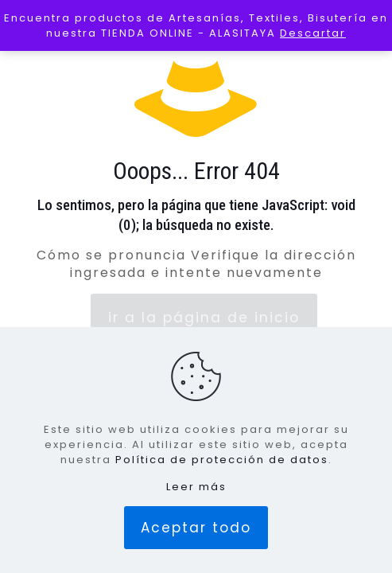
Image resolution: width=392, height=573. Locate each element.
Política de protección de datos (222, 460)
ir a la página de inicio (204, 318)
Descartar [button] (313, 33)
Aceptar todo (196, 528)
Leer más (196, 487)
